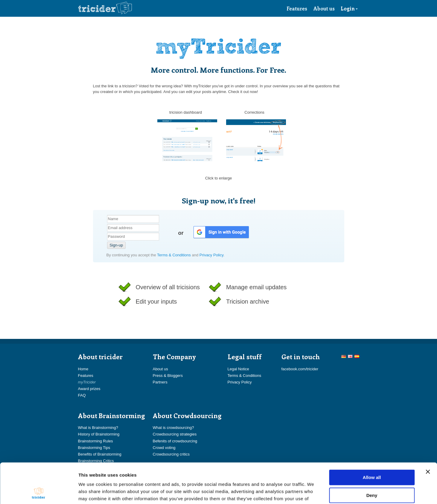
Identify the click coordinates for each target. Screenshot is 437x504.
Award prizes (89, 389)
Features (297, 8)
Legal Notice (238, 369)
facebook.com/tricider (300, 369)
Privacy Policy (211, 255)
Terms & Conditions (174, 255)
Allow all (372, 440)
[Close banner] (428, 434)
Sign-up (116, 245)
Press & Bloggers (168, 376)
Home (83, 369)
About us (324, 8)
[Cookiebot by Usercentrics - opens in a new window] (39, 492)
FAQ (82, 395)
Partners (160, 382)
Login (349, 8)
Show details (314, 492)
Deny (372, 457)
